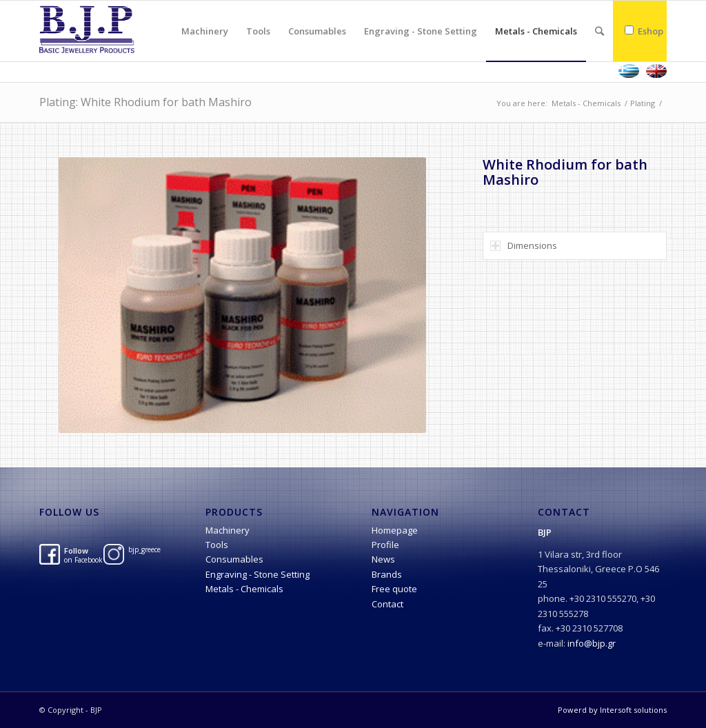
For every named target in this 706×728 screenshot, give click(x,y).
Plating (643, 103)
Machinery (228, 530)
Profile (385, 545)
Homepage (395, 530)
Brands (387, 574)
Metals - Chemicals (586, 103)
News (383, 559)
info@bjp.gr (592, 643)
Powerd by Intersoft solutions (612, 710)
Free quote (394, 589)
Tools (217, 545)
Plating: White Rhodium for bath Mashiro (145, 102)
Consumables (234, 559)
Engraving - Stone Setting (258, 574)
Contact (387, 604)
